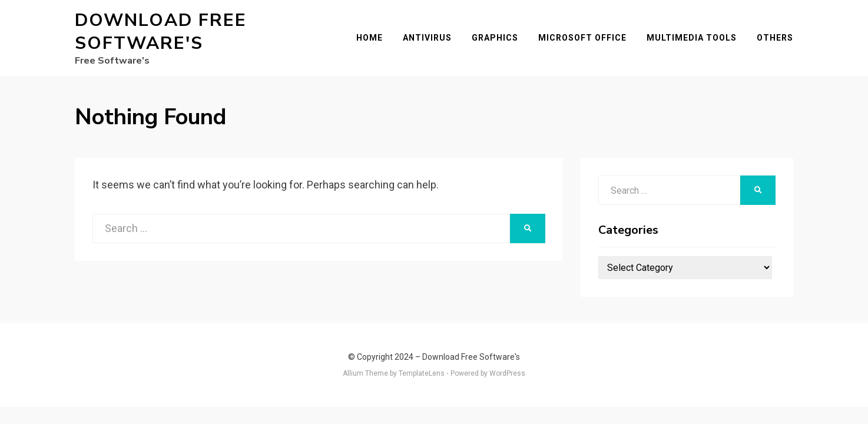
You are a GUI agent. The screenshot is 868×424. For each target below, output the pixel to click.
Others (775, 38)
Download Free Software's (161, 32)
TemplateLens (422, 373)
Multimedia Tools (692, 38)
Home (370, 38)
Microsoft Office (582, 38)
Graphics (495, 38)
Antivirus (427, 38)
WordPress (507, 373)
